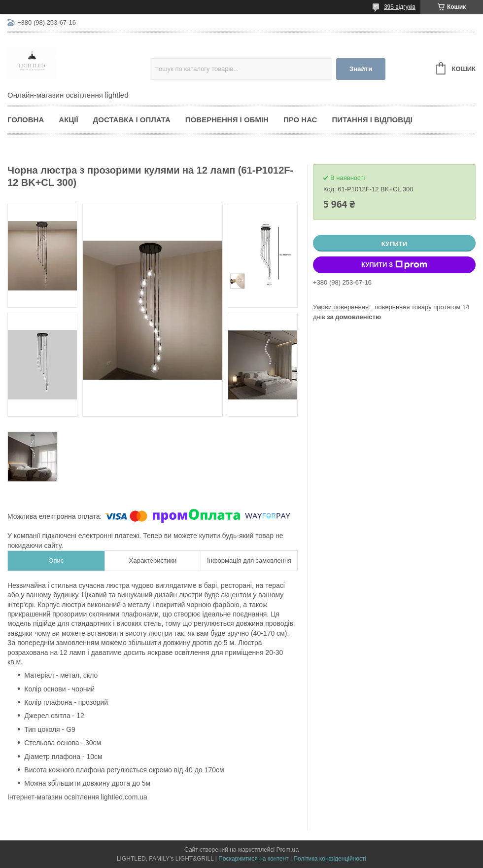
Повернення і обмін (227, 120)
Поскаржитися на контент (253, 859)
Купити (394, 244)
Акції (68, 120)
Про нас (300, 120)
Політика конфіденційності (330, 859)
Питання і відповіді (372, 120)
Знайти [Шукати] (361, 69)
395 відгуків (400, 7)
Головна (26, 120)
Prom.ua (288, 850)
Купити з (394, 265)
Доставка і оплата (132, 120)
